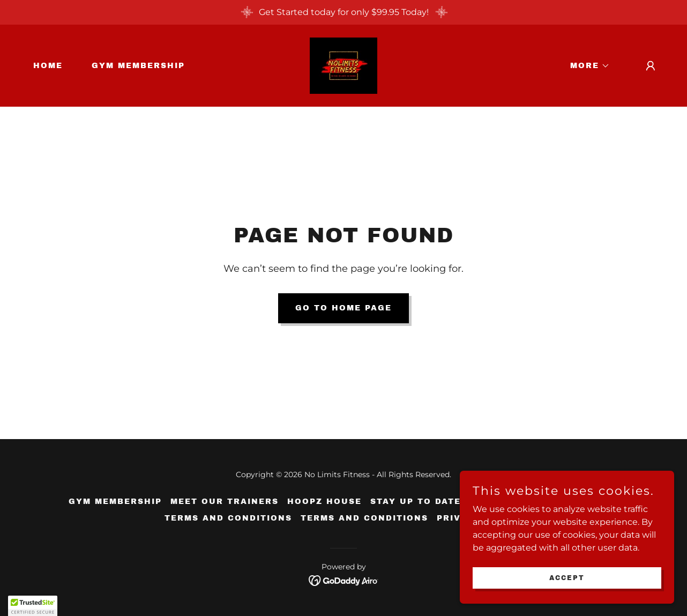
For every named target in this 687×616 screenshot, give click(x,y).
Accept (567, 577)
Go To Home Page (343, 308)
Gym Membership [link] (138, 66)
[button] (586, 66)
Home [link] (48, 66)
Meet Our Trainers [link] (225, 502)
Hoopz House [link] (324, 502)
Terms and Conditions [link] (228, 518)
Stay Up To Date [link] (416, 502)
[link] (343, 65)
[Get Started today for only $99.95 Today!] (343, 12)
